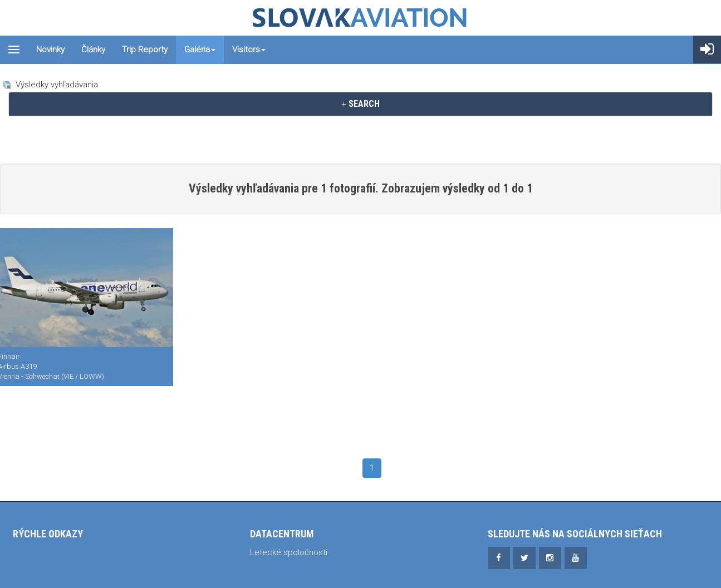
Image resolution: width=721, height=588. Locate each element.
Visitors (249, 50)
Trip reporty (145, 50)
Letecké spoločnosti (289, 552)
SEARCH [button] (360, 104)
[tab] (360, 104)
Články (93, 50)
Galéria (200, 50)
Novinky (50, 50)
